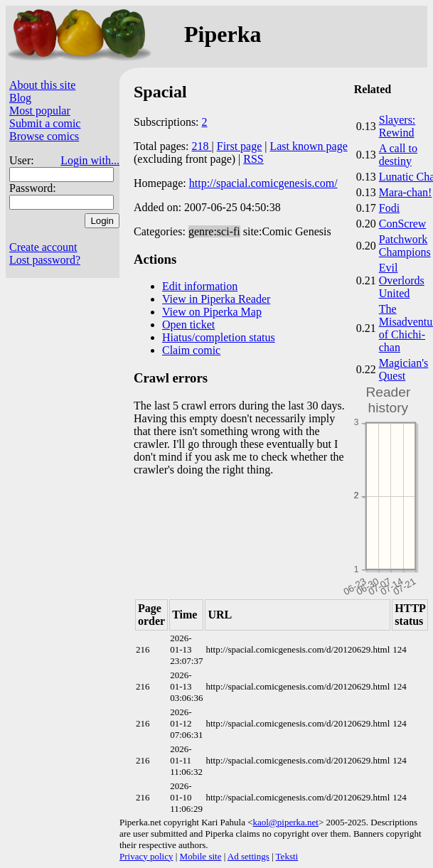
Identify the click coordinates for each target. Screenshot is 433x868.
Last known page (308, 146)
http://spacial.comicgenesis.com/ (263, 183)
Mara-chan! (406, 192)
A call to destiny (398, 155)
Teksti (287, 856)
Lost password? (45, 260)
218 (202, 146)
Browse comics (44, 136)
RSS (253, 159)
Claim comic (191, 350)
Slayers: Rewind (397, 126)
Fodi (389, 208)
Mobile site (201, 856)
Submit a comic (45, 123)
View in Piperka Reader (216, 299)
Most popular (40, 111)
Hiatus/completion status (219, 337)
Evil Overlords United (402, 280)
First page (240, 146)
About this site (42, 85)
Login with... (90, 160)
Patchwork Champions (405, 246)
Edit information (200, 286)
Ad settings (248, 856)
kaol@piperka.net (285, 822)
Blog (20, 98)
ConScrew (403, 224)
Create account (43, 247)
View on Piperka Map (212, 312)
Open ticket (188, 325)
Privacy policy (146, 856)
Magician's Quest (404, 369)
